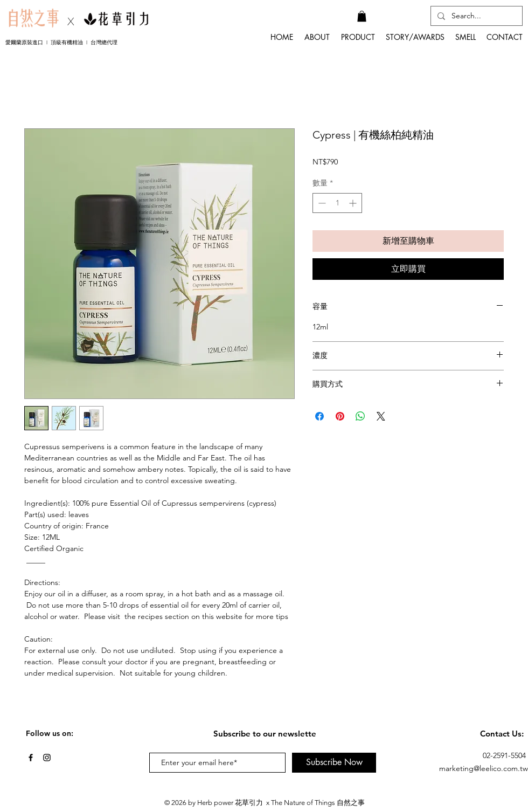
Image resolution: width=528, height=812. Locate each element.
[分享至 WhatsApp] (360, 416)
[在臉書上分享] (319, 416)
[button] (362, 16)
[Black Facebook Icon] (31, 758)
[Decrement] (321, 203)
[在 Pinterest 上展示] (340, 416)
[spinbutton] (337, 203)
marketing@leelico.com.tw (484, 768)
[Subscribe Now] (334, 763)
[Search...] (475, 16)
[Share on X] (381, 416)
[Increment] (354, 203)
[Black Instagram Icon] (47, 758)
